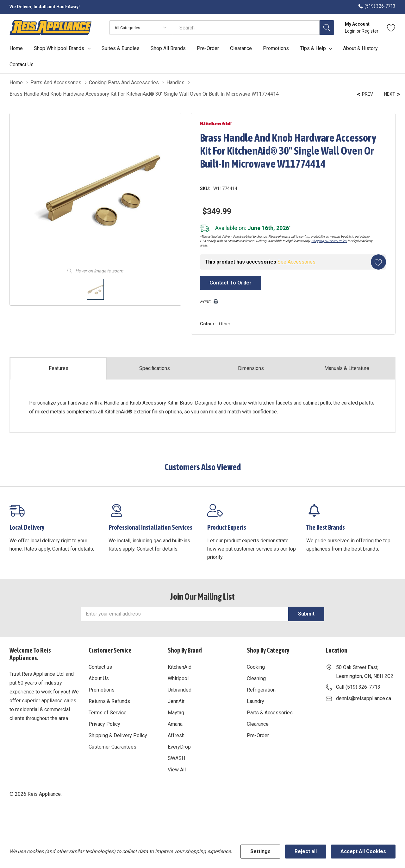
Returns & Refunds (109, 701)
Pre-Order (258, 735)
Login (351, 31)
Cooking (256, 666)
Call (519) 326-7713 (358, 686)
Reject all (306, 851)
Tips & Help (313, 48)
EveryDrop (179, 746)
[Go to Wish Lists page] (391, 28)
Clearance (258, 723)
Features (59, 368)
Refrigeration (261, 689)
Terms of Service (108, 712)
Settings (260, 851)
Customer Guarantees (112, 746)
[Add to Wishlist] (378, 261)
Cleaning (256, 678)
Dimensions (251, 368)
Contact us (100, 666)
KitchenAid (180, 666)
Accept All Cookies (363, 851)
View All (177, 769)
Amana (175, 723)
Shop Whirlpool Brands (59, 48)
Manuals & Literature (347, 368)
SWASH (176, 758)
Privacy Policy (104, 723)
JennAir (176, 701)
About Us (99, 678)
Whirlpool (178, 678)
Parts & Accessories (270, 712)
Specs (155, 368)
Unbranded (180, 689)
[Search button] (327, 28)
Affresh (176, 735)
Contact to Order (229, 282)
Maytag (176, 712)
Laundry (255, 701)
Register (370, 31)
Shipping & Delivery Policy (327, 240)
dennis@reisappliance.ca (364, 698)
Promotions (102, 689)
